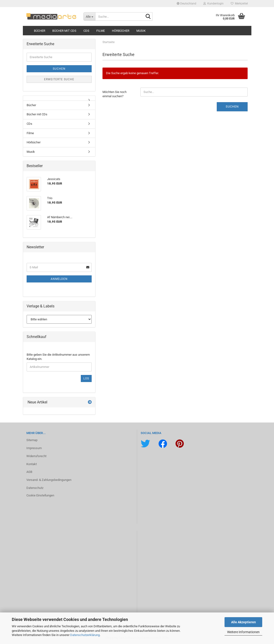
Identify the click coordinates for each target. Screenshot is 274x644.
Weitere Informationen (243, 632)
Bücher (40, 31)
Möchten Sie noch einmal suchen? (115, 94)
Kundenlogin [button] (213, 4)
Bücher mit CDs (64, 31)
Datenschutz (35, 488)
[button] (186, 4)
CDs (86, 31)
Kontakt (32, 464)
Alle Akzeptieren (243, 622)
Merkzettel (239, 4)
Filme (101, 31)
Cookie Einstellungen (40, 495)
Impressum (34, 448)
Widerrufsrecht (36, 456)
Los (86, 378)
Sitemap (32, 440)
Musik (141, 31)
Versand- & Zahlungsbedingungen (49, 480)
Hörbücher (121, 31)
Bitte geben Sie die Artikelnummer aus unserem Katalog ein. (58, 357)
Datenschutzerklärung (85, 635)
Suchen (232, 107)
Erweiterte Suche (59, 79)
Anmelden (59, 279)
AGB (29, 472)
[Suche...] (89, 16)
